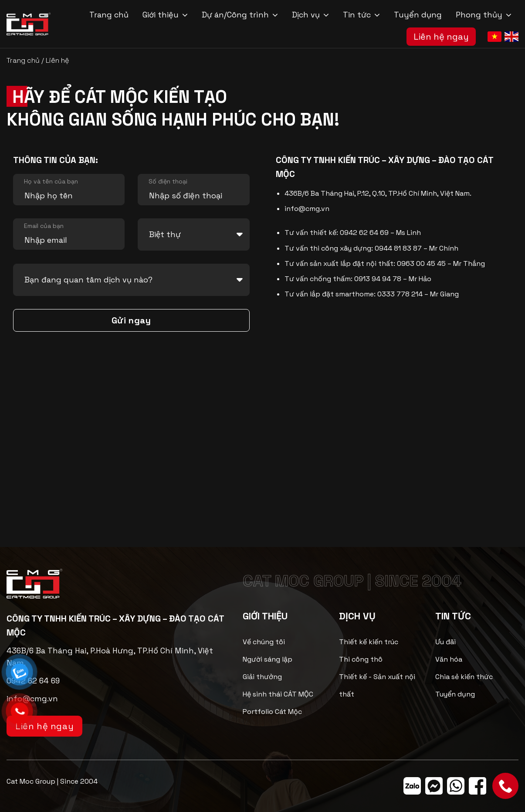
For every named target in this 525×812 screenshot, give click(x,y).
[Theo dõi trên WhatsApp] (456, 786)
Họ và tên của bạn (51, 181)
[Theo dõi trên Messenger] (434, 786)
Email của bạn (44, 226)
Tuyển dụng (418, 15)
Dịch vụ (310, 15)
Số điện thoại (168, 181)
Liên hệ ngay (441, 37)
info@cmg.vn (307, 209)
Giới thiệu (165, 15)
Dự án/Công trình (240, 15)
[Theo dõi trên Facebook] (478, 786)
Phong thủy (484, 15)
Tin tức (361, 15)
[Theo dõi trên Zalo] (412, 786)
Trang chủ (109, 15)
